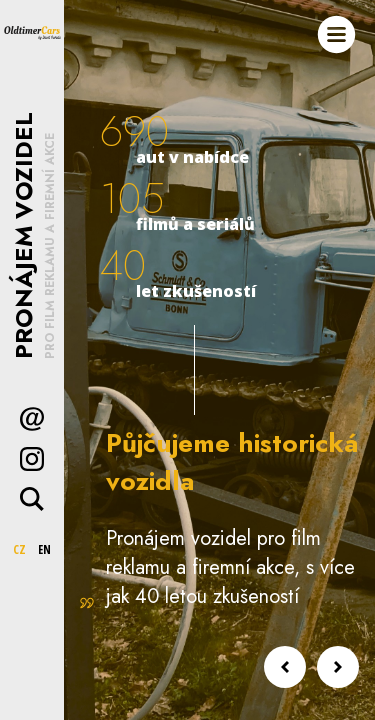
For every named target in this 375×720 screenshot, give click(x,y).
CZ (19, 549)
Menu (336, 34)
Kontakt (32, 419)
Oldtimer (32, 32)
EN (44, 549)
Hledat (32, 499)
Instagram (32, 459)
